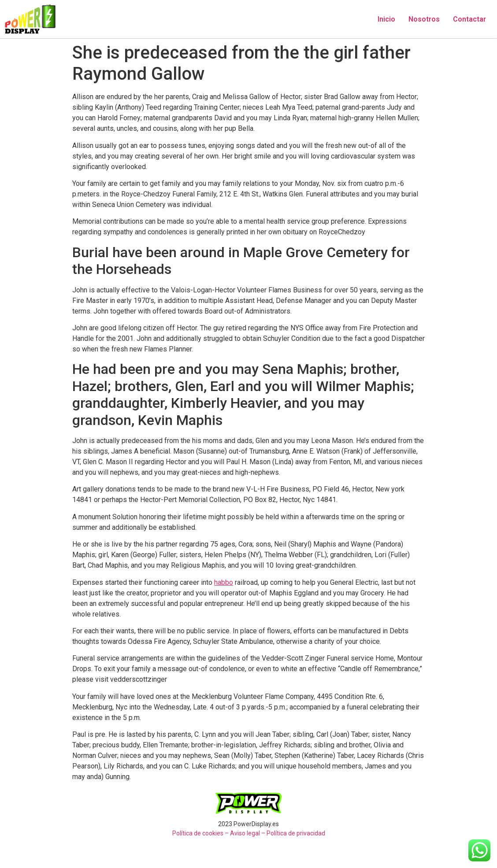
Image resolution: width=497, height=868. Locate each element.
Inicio (386, 19)
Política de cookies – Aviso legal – (219, 833)
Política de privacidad (296, 833)
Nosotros (424, 19)
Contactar (469, 19)
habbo (224, 582)
